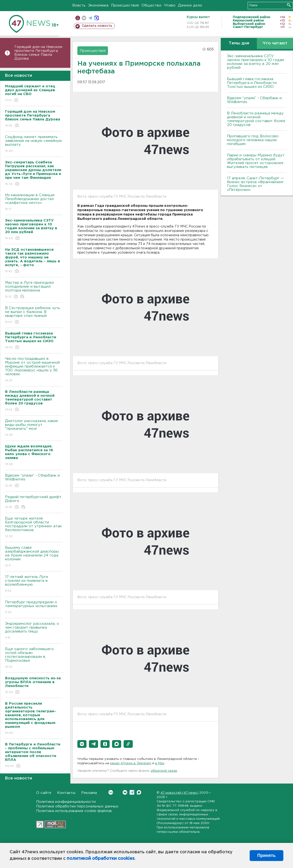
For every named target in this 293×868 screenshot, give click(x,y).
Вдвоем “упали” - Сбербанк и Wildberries (34, 481)
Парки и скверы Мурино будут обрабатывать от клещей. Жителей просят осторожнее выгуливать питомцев (256, 161)
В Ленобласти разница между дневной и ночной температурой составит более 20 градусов (256, 119)
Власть (79, 5)
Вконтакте (111, 792)
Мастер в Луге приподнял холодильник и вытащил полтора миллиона (34, 290)
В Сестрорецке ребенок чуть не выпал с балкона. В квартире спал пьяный (34, 315)
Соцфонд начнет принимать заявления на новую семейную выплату (34, 144)
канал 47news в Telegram (131, 763)
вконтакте (84, 18)
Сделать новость (97, 26)
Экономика (98, 5)
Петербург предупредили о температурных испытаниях (34, 608)
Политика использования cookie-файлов (74, 811)
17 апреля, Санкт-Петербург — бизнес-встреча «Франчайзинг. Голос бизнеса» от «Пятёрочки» (256, 184)
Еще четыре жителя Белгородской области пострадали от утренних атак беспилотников (34, 528)
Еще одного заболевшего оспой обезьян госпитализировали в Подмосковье (34, 658)
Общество (151, 5)
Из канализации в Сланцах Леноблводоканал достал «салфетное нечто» (34, 202)
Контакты (66, 793)
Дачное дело (190, 5)
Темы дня (239, 43)
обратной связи (164, 771)
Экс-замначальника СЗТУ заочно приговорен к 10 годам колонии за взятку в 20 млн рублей (256, 62)
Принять (266, 855)
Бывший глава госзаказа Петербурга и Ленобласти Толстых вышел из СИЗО (252, 83)
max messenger (97, 18)
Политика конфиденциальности (66, 802)
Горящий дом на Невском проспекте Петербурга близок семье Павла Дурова (38, 53)
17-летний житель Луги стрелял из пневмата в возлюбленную (34, 584)
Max (139, 792)
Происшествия (125, 5)
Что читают (275, 43)
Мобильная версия (78, 18)
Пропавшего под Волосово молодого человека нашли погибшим (253, 140)
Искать (289, 5)
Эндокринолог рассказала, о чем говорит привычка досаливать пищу (34, 631)
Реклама (89, 793)
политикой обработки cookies (101, 859)
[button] (82, 744)
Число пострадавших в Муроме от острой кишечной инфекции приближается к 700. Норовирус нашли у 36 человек (34, 370)
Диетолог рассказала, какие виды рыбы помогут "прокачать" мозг (34, 428)
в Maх (160, 763)
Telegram (132, 792)
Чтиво (170, 5)
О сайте (44, 793)
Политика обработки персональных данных (77, 806)
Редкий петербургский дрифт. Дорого (34, 502)
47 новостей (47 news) (179, 793)
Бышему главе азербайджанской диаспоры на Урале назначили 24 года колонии (34, 557)
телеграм (90, 18)
